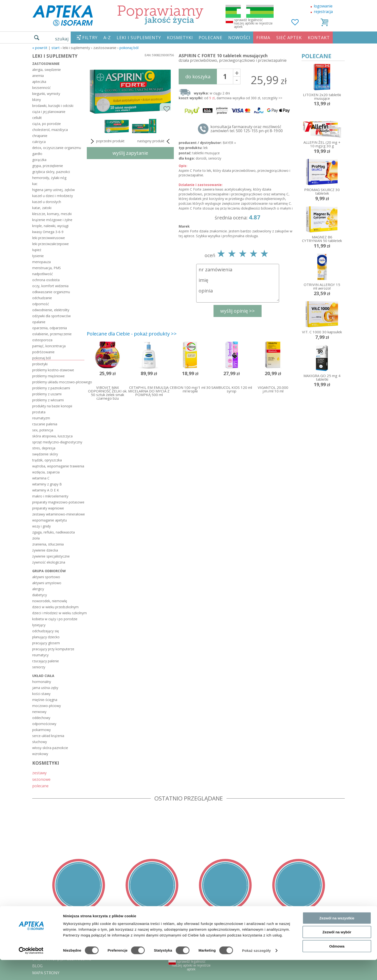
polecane (40, 786)
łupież (37, 250)
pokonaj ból (129, 48)
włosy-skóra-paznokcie (50, 748)
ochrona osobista (46, 280)
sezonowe (41, 779)
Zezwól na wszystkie (337, 938)
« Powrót (40, 48)
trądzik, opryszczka (47, 460)
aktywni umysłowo (47, 583)
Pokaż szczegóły (257, 971)
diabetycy (40, 595)
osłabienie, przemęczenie (52, 334)
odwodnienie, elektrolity (51, 310)
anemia (38, 76)
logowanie (323, 6)
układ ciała (43, 676)
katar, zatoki (42, 208)
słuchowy (40, 742)
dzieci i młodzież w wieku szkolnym (58, 613)
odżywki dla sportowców (51, 316)
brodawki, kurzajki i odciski (53, 106)
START (56, 48)
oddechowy (41, 718)
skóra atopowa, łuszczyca (52, 436)
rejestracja (323, 12)
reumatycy (40, 655)
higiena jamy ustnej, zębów (53, 190)
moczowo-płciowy (47, 706)
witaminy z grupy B (47, 484)
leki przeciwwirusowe (49, 238)
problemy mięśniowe (48, 376)
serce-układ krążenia (48, 736)
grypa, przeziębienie (48, 166)
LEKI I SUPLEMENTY (139, 37)
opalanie (39, 322)
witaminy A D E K (46, 490)
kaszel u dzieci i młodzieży (53, 196)
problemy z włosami (48, 400)
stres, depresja (44, 448)
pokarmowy (41, 730)
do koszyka (198, 77)
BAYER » (229, 143)
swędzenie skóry (45, 454)
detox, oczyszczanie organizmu (57, 148)
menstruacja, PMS (47, 268)
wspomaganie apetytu (50, 520)
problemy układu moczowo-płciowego (58, 382)
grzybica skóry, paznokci (51, 172)
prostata (39, 412)
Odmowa (337, 966)
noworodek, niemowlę (50, 601)
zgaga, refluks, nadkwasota (53, 532)
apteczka (39, 82)
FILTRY (90, 37)
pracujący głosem (46, 643)
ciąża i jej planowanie (49, 112)
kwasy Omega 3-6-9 (48, 232)
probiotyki (40, 364)
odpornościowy (44, 724)
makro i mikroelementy (50, 496)
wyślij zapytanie (130, 153)
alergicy (38, 589)
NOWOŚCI (239, 37)
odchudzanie (42, 298)
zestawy (39, 773)
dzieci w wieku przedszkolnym (55, 607)
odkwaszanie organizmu (51, 292)
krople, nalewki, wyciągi (50, 226)
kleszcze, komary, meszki (52, 214)
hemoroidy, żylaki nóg (49, 178)
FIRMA (263, 37)
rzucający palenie (46, 661)
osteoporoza (42, 340)
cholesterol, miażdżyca (50, 130)
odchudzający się (46, 631)
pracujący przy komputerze (53, 649)
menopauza (41, 262)
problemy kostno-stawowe (53, 370)
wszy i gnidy (41, 526)
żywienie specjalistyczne (51, 556)
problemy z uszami (47, 394)
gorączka (39, 160)
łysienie (38, 256)
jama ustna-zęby (45, 688)
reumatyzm (41, 418)
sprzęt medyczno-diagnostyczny (57, 442)
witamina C (41, 478)
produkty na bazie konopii (52, 406)
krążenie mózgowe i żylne (52, 220)
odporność (41, 304)
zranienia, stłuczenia (48, 544)
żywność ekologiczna (49, 562)
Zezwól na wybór (337, 952)
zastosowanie (46, 64)
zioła (36, 538)
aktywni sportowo (46, 577)
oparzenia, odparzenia (50, 328)
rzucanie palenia (45, 424)
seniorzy (39, 667)
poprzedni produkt (107, 141)
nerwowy (39, 712)
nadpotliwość (43, 274)
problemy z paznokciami (51, 388)
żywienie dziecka (45, 550)
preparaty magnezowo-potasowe (58, 502)
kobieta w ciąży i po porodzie (55, 619)
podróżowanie (43, 352)
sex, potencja (43, 430)
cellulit (37, 118)
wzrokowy (40, 754)
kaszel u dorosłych (47, 202)
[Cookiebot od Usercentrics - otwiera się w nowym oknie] (31, 971)
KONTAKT (319, 37)
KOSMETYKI (180, 37)
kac (35, 184)
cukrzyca (39, 142)
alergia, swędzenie (47, 70)
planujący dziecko (46, 637)
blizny (37, 100)
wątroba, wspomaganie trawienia (58, 466)
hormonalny (42, 682)
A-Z (107, 37)
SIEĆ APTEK (289, 37)
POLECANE (210, 37)
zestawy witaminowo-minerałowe (58, 514)
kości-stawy (41, 694)
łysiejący (39, 625)
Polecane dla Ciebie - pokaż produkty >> (132, 334)
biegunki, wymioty (46, 94)
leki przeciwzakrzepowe (50, 244)
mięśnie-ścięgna (45, 700)
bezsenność (41, 88)
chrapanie (40, 136)
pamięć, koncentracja (49, 346)
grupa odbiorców (49, 571)
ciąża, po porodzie (47, 124)
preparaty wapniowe (48, 508)
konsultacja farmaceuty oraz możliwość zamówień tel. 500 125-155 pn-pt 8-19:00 (247, 129)
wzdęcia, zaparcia (46, 472)
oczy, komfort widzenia (50, 286)
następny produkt (154, 141)
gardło (37, 154)
